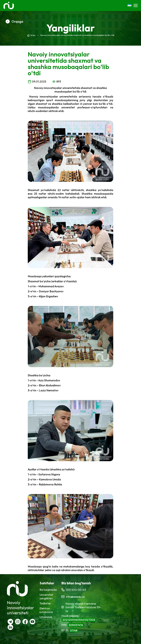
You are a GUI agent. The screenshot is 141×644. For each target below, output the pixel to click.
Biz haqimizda (48, 590)
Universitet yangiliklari (46, 596)
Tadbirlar (45, 603)
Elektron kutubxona (46, 610)
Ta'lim (33, 35)
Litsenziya (46, 617)
